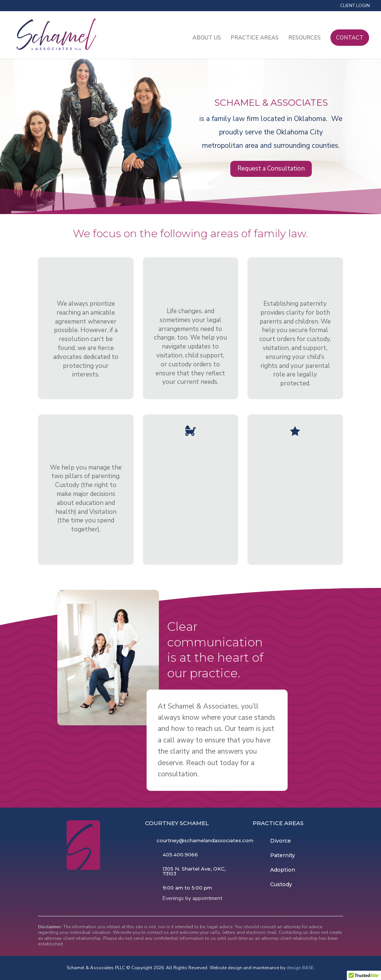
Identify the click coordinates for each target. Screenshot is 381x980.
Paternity (283, 855)
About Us (207, 39)
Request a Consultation (271, 168)
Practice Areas (255, 39)
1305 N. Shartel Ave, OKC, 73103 (194, 871)
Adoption (283, 870)
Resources (305, 39)
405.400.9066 (180, 855)
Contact (350, 38)
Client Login (355, 6)
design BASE (300, 968)
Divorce (281, 841)
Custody (281, 884)
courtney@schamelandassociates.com (205, 840)
